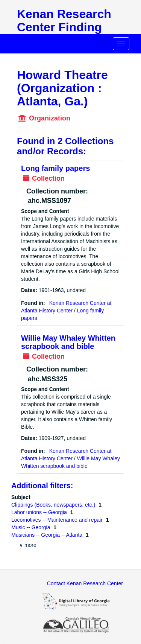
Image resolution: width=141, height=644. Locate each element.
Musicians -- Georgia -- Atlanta (48, 535)
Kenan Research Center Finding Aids (64, 27)
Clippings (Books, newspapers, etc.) (54, 505)
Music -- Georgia (31, 527)
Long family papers (55, 168)
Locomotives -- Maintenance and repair (58, 520)
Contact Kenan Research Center (85, 583)
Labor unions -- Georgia (40, 512)
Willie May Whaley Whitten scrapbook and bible (68, 342)
